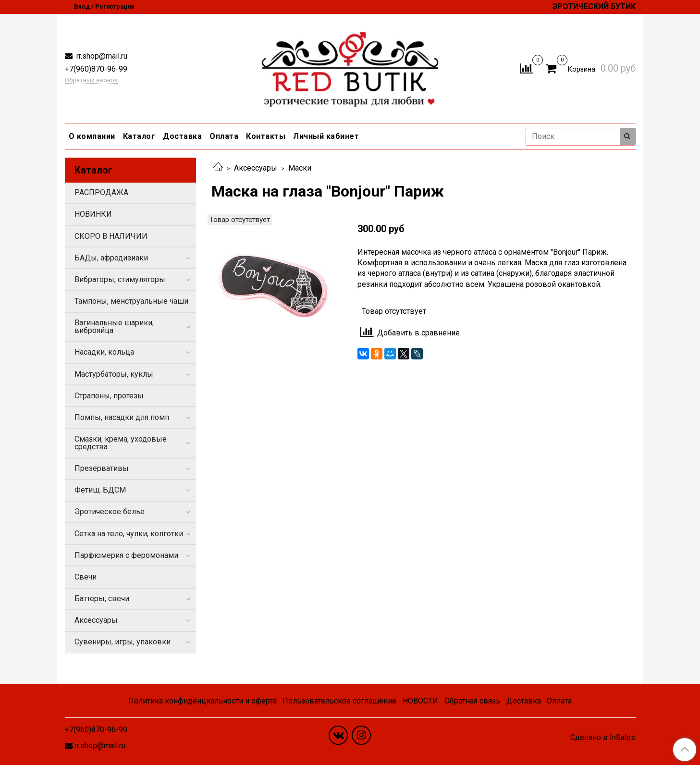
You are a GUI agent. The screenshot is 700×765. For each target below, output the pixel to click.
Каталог (139, 136)
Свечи (86, 577)
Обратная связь (472, 701)
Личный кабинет (326, 136)
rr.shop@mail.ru (101, 56)
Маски (300, 168)
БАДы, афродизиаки (111, 258)
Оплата (224, 136)
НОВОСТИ (420, 701)
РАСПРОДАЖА (101, 192)
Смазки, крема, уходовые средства (121, 443)
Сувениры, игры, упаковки (123, 642)
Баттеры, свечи (102, 598)
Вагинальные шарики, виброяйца (114, 327)
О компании (92, 136)
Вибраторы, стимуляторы (120, 279)
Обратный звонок (91, 80)
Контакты (266, 136)
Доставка (182, 136)
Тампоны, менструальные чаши (131, 301)
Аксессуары (256, 168)
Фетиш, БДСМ (100, 490)
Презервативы (102, 468)
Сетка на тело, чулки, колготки (129, 534)
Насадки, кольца (104, 352)
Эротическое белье (110, 512)
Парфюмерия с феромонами (126, 555)
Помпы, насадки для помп (122, 417)
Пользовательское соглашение (339, 701)
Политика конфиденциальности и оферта (203, 701)
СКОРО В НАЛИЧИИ (111, 236)
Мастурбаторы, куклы (114, 374)
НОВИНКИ (93, 214)
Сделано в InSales (603, 738)
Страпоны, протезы (109, 396)
